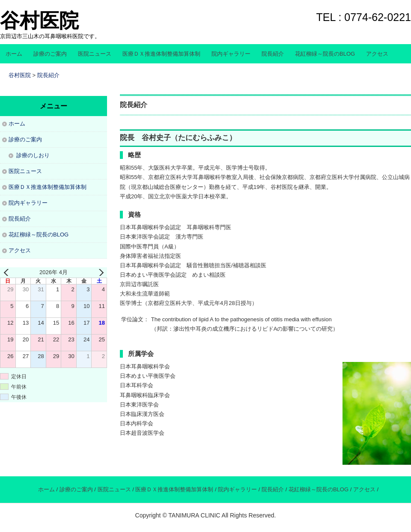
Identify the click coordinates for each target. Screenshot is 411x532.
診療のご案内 (50, 54)
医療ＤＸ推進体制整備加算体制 (161, 54)
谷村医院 (39, 21)
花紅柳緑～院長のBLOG (325, 54)
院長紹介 (273, 54)
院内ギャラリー (231, 54)
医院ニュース (95, 54)
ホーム (14, 54)
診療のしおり (33, 155)
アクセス (377, 54)
